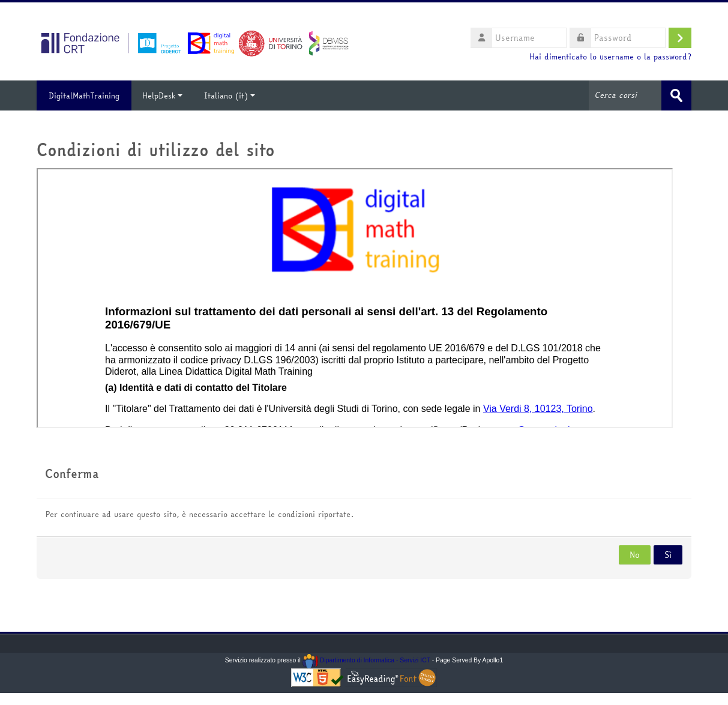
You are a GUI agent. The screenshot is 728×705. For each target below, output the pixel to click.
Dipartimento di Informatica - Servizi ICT (366, 660)
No (635, 555)
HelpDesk (162, 95)
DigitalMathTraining (84, 95)
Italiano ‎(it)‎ (230, 95)
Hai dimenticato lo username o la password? (610, 57)
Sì (668, 555)
